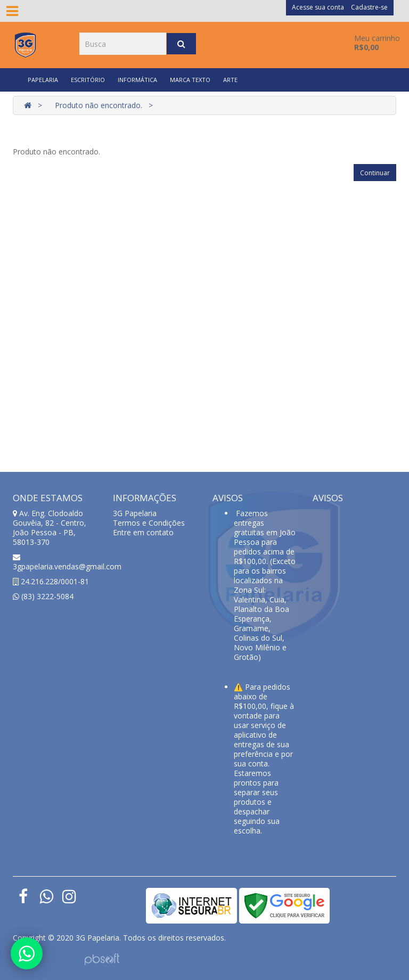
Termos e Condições (149, 523)
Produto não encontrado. (99, 105)
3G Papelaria (135, 513)
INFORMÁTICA (137, 80)
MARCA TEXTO (190, 80)
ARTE (230, 80)
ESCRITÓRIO (88, 80)
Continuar (375, 173)
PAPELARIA (43, 80)
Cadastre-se (369, 7)
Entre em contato (143, 532)
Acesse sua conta (318, 7)
